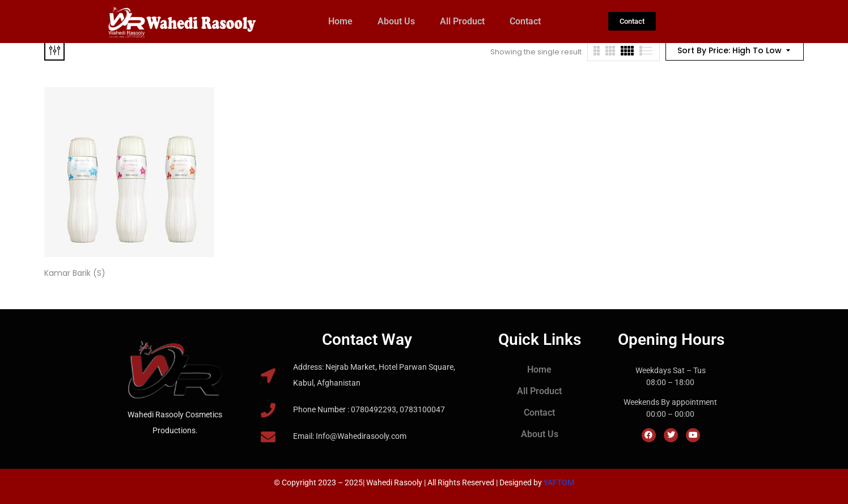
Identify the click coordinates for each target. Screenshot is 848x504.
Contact (525, 21)
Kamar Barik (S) (75, 273)
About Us (396, 21)
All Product (462, 21)
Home (340, 21)
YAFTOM (559, 482)
